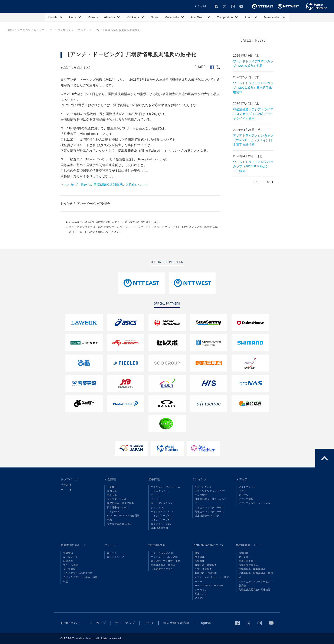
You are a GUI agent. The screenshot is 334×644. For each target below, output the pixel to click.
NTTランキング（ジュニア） (211, 491)
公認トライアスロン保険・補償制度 (80, 579)
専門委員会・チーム (249, 545)
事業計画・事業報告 (206, 565)
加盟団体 (200, 561)
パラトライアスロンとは (164, 557)
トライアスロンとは (162, 553)
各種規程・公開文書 (206, 573)
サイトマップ (125, 623)
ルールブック (70, 557)
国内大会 (112, 491)
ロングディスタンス (162, 503)
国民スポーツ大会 (117, 499)
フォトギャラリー (248, 487)
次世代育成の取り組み (119, 524)
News (155, 17)
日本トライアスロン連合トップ (25, 30)
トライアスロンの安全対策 (78, 573)
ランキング (199, 479)
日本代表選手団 (159, 528)
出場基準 (68, 561)
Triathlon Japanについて (208, 545)
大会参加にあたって (73, 545)
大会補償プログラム (162, 569)
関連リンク (201, 594)
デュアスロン (158, 507)
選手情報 (154, 479)
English (202, 6)
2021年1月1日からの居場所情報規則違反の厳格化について (106, 185)
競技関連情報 (157, 545)
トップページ (69, 479)
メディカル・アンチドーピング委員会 (256, 583)
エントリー (112, 545)
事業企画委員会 (247, 561)
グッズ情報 (69, 569)
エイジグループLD (161, 524)
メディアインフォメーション (255, 503)
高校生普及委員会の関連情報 (255, 590)
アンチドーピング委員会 (94, 204)
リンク (149, 623)
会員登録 (68, 553)
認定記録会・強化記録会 (120, 503)
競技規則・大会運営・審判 (166, 561)
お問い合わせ (71, 623)
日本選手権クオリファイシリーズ (212, 501)
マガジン (243, 495)
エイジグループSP (161, 520)
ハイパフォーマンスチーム (166, 487)
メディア (242, 479)
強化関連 (243, 553)
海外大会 (112, 495)
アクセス (200, 598)
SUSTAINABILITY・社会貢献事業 (123, 518)
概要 (197, 553)
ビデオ (242, 491)
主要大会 (112, 487)
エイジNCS (113, 511)
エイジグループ (116, 557)
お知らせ (66, 204)
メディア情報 (246, 499)
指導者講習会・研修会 (163, 565)
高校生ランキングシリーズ (209, 511)
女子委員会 (245, 557)
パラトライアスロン (162, 511)
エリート (156, 495)
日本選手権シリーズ (118, 507)
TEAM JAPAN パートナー (209, 586)
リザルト (66, 485)
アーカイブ (201, 590)
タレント (156, 499)
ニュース (66, 490)
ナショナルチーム (161, 491)
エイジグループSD (161, 516)
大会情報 (110, 479)
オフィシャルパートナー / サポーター (212, 579)
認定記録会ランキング (207, 516)
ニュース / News (60, 30)
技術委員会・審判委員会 (252, 569)
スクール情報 (70, 565)
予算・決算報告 (203, 569)
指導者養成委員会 (248, 565)
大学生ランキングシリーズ (209, 507)
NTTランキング (203, 487)
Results (93, 17)
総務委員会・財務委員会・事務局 (256, 575)
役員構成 (200, 557)
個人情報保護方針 (176, 623)
